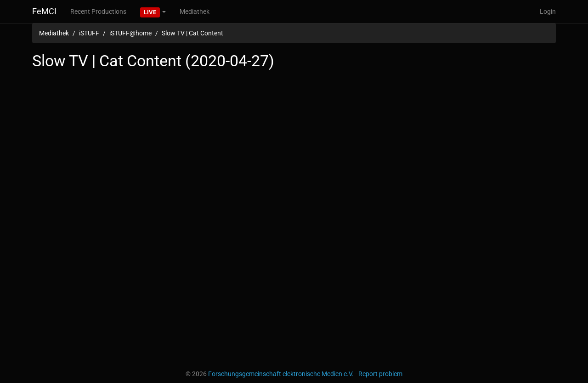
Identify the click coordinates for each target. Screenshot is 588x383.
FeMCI (44, 11)
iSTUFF (89, 33)
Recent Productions (98, 11)
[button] (153, 11)
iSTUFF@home (130, 33)
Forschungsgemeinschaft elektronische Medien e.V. (281, 374)
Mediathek (195, 11)
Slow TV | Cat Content (192, 33)
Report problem (380, 374)
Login (548, 11)
